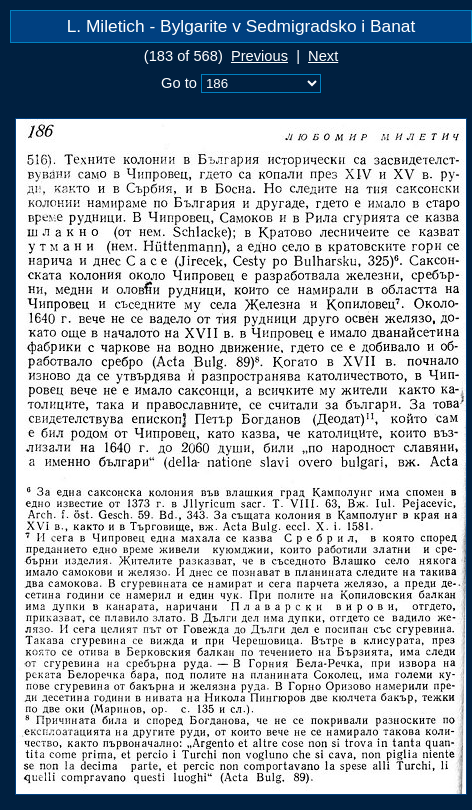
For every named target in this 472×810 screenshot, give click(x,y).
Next (323, 56)
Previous (259, 56)
